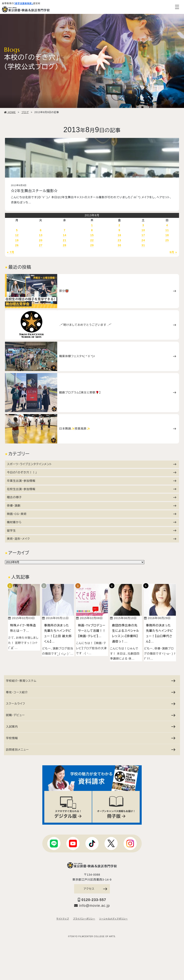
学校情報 (91, 738)
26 (17, 245)
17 (143, 235)
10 (143, 230)
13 (41, 235)
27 (41, 245)
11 (167, 230)
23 (119, 240)
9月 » (173, 252)
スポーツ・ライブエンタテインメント (92, 464)
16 (119, 235)
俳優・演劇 (92, 506)
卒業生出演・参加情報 (92, 481)
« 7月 (11, 252)
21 (65, 240)
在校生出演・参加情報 (92, 489)
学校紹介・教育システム (91, 681)
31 (143, 245)
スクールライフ (91, 704)
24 (143, 240)
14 (65, 235)
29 (92, 245)
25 (167, 240)
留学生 (92, 531)
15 (92, 235)
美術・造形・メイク (92, 539)
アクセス (95, 889)
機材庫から (92, 522)
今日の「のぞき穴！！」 (92, 472)
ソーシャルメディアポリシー (113, 919)
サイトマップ (63, 919)
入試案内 (91, 727)
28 (65, 245)
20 (41, 240)
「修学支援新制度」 (24, 3)
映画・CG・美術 (92, 514)
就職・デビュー (91, 715)
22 (92, 240)
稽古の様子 (92, 497)
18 (167, 235)
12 (17, 235)
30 (119, 245)
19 (17, 240)
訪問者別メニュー (91, 750)
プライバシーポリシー (84, 919)
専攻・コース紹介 (91, 692)
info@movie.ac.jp (92, 906)
